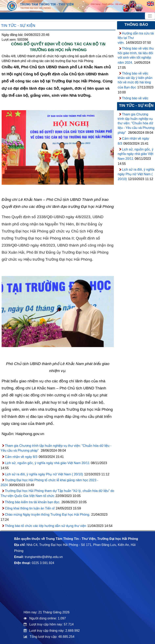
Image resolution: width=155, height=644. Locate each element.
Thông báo (136, 24)
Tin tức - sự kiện (18, 25)
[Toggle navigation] (150, 16)
